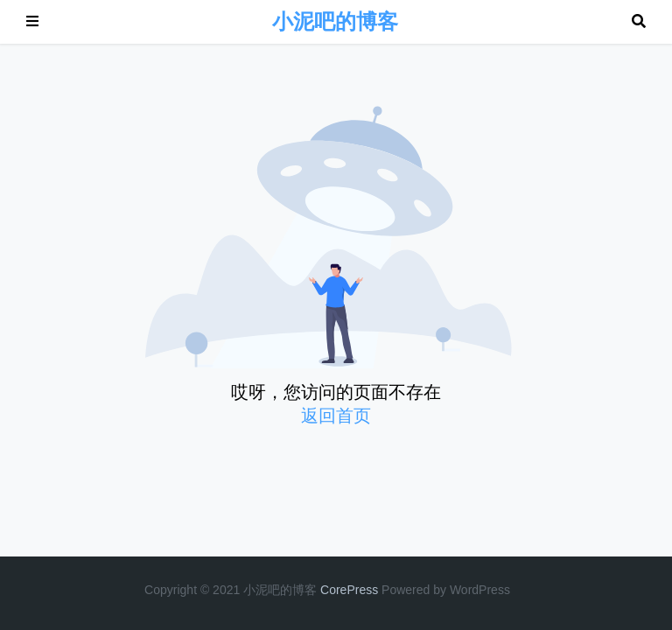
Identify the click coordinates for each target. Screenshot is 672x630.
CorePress (349, 590)
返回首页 (336, 416)
